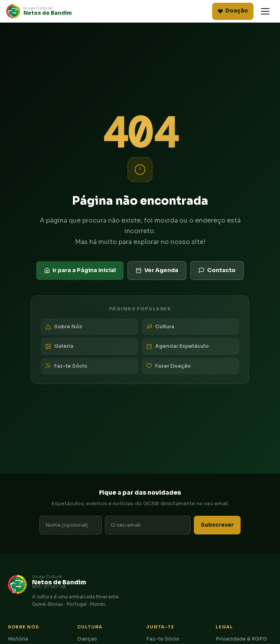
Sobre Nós (64, 326)
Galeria (59, 346)
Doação (233, 11)
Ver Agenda (157, 270)
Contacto (217, 270)
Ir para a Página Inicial (80, 270)
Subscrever (217, 525)
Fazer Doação (168, 366)
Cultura (160, 326)
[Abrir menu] (265, 11)
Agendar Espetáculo (177, 346)
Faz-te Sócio (66, 366)
